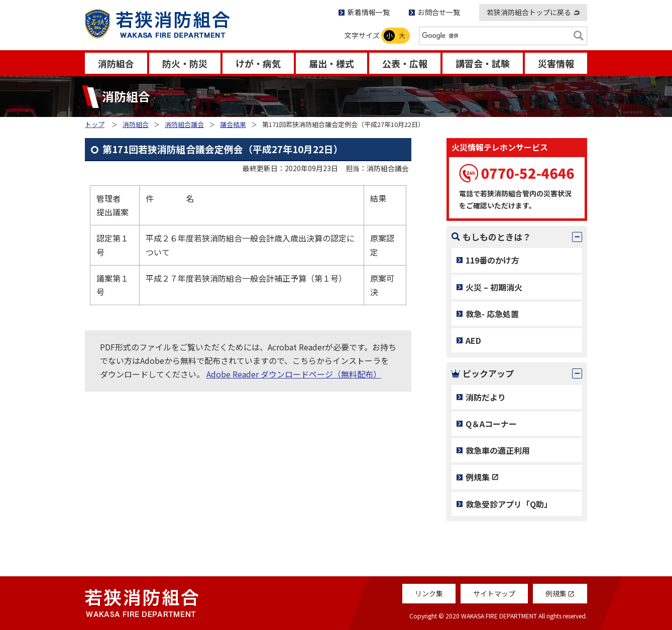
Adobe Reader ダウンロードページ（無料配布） (294, 374)
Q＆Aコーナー (491, 424)
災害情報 (556, 63)
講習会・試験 (483, 63)
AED (473, 340)
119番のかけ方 (492, 260)
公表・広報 (405, 63)
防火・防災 (185, 63)
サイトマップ (494, 593)
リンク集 (429, 593)
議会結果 (233, 124)
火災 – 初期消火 (494, 287)
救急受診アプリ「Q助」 (509, 504)
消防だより (486, 397)
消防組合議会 (184, 124)
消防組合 (116, 63)
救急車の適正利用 (498, 450)
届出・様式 (331, 63)
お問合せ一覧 (439, 12)
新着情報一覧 (369, 12)
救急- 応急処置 (492, 314)
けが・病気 (258, 63)
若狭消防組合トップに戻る (529, 12)
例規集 (478, 477)
